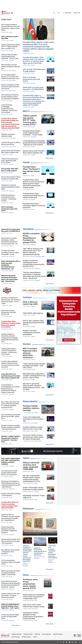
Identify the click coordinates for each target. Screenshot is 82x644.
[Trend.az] (7, 13)
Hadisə (26, 458)
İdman (26, 575)
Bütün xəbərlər (49, 158)
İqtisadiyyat (28, 229)
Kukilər (35, 637)
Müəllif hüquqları (58, 634)
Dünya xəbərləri (30, 401)
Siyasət (26, 162)
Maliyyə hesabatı (28, 634)
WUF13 (26, 111)
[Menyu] (77, 13)
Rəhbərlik (37, 634)
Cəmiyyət (27, 297)
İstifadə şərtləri (16, 637)
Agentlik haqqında (16, 634)
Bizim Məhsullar (47, 634)
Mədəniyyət (28, 509)
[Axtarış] (54, 13)
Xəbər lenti (6, 19)
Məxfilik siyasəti (26, 637)
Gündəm (27, 344)
